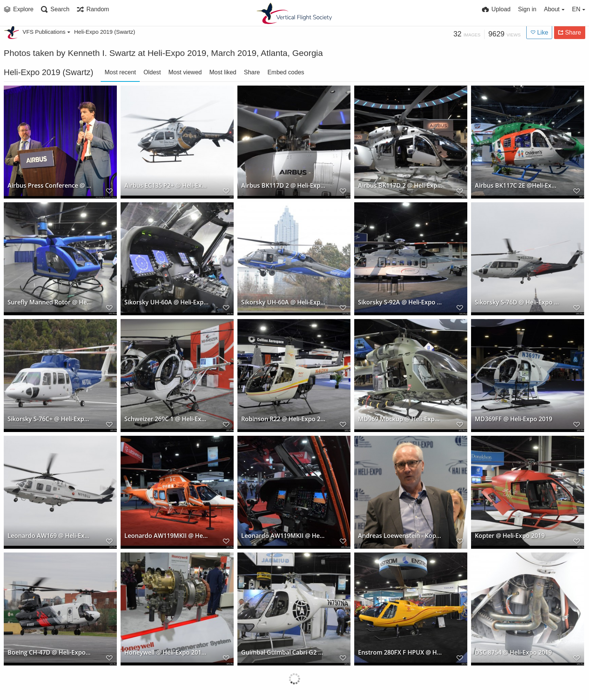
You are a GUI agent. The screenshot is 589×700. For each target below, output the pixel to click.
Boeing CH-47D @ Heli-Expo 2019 (50, 653)
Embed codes (286, 72)
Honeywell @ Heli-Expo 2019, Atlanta (167, 653)
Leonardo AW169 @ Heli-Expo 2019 (50, 536)
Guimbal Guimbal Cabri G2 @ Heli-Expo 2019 (283, 653)
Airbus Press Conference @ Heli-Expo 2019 (50, 186)
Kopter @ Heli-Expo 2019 (510, 536)
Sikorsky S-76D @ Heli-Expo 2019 (517, 302)
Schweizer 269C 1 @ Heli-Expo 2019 (167, 419)
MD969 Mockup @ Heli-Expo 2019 (400, 419)
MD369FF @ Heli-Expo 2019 (513, 419)
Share (252, 72)
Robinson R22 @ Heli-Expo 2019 (283, 419)
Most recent (120, 72)
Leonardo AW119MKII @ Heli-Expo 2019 (167, 536)
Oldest (152, 72)
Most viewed (185, 72)
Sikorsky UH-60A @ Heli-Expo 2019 (167, 302)
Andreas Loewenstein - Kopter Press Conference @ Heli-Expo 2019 (400, 536)
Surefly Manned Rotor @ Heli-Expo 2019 (50, 302)
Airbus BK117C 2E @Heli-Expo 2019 (517, 186)
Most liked (223, 72)
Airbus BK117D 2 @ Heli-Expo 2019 (283, 186)
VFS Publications (46, 32)
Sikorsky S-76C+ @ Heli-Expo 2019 (50, 419)
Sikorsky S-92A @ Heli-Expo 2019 (400, 302)
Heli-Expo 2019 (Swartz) (105, 32)
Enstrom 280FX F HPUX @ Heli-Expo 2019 (400, 653)
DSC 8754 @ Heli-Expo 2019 (513, 653)
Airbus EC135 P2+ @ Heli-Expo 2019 (167, 186)
